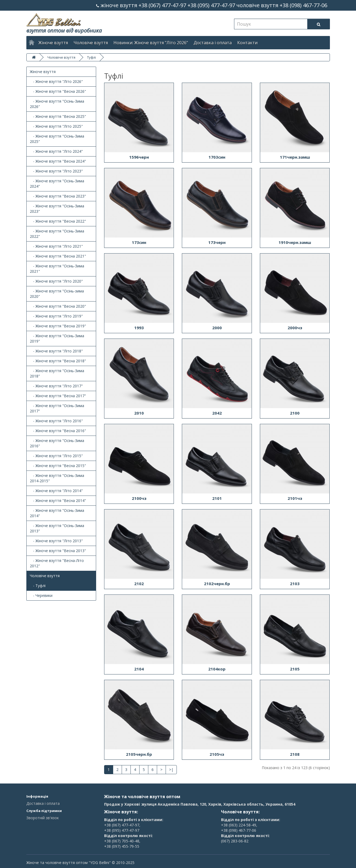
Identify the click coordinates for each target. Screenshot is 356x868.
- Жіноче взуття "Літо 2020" (56, 281)
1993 (139, 328)
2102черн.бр (217, 584)
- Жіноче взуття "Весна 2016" (58, 431)
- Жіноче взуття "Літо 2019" (56, 316)
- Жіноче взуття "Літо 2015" (56, 456)
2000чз (295, 328)
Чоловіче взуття (91, 43)
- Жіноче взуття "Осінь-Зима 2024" (57, 184)
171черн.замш (295, 157)
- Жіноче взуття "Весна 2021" (58, 256)
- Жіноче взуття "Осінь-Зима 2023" (57, 209)
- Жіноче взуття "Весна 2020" (58, 306)
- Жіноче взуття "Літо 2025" (56, 126)
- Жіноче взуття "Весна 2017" (58, 396)
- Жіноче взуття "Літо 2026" (56, 81)
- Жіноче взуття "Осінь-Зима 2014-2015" (57, 478)
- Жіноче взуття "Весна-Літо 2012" (57, 563)
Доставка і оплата (213, 43)
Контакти (247, 43)
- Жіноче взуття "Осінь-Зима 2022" (57, 234)
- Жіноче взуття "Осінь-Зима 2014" (57, 513)
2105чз (217, 754)
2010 (139, 413)
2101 (217, 498)
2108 (295, 754)
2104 (139, 669)
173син (139, 242)
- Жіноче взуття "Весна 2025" (58, 116)
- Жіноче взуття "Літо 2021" (56, 246)
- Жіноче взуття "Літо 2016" (56, 421)
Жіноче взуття (53, 43)
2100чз (139, 498)
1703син (217, 157)
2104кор (217, 669)
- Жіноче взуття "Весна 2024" (58, 161)
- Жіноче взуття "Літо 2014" (56, 491)
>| (171, 769)
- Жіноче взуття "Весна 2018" (58, 361)
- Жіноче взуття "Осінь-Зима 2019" (57, 338)
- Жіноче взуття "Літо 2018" (56, 351)
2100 (295, 413)
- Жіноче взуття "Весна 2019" (58, 326)
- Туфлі (38, 586)
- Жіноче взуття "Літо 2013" (56, 541)
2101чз (295, 498)
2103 (295, 584)
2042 (217, 413)
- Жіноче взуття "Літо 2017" (56, 386)
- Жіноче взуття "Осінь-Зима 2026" (57, 104)
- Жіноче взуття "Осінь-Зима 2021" (57, 269)
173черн (217, 242)
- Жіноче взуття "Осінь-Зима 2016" (57, 443)
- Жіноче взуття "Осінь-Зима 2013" (57, 528)
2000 (217, 328)
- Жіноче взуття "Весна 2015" (58, 466)
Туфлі (91, 57)
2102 (139, 584)
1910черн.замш (295, 242)
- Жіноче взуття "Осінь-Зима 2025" (57, 139)
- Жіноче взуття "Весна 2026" (58, 91)
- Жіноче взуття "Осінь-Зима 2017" (57, 408)
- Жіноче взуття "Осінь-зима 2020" (57, 294)
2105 (295, 669)
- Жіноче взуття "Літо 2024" (56, 151)
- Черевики (41, 595)
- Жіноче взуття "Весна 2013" (58, 551)
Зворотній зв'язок (43, 818)
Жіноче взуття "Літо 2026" (161, 43)
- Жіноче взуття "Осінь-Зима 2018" (57, 373)
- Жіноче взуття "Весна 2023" (58, 196)
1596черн (139, 157)
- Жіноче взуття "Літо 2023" (56, 171)
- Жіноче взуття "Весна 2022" (58, 221)
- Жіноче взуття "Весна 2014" (58, 501)
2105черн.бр (139, 754)
